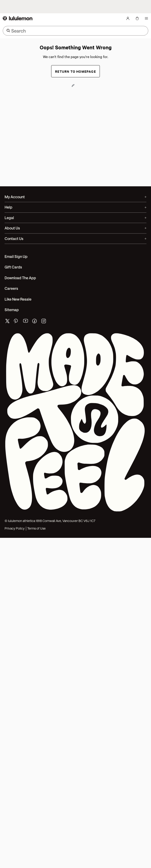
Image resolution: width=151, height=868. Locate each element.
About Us (75, 228)
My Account (75, 197)
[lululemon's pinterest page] (17, 322)
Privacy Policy (15, 528)
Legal (75, 218)
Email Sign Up (16, 256)
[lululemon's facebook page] (35, 322)
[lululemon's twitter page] (7, 322)
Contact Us (75, 239)
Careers (11, 288)
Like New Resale (18, 299)
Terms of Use (36, 528)
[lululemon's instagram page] (44, 322)
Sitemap (12, 310)
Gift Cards (13, 267)
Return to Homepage (75, 71)
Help (75, 207)
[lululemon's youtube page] (26, 322)
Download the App (20, 278)
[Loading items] (140, 18)
